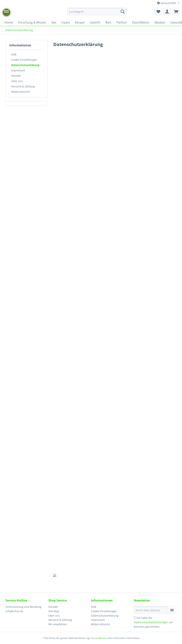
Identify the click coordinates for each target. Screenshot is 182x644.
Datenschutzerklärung (25, 65)
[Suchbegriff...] (97, 12)
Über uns (17, 81)
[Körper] (80, 22)
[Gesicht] (95, 22)
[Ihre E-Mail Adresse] (151, 610)
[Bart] (108, 22)
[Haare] (66, 22)
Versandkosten (99, 638)
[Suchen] (123, 12)
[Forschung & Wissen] (32, 22)
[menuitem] (97, 13)
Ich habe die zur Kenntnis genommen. (153, 622)
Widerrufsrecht (21, 92)
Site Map (54, 611)
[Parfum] (122, 22)
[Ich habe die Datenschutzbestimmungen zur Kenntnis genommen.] (135, 618)
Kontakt (16, 76)
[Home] (9, 22)
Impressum (18, 70)
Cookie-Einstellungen (24, 60)
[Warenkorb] (176, 12)
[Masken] (160, 22)
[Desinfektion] (141, 22)
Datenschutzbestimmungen (151, 622)
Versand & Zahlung (23, 86)
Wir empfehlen (58, 624)
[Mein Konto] (167, 12)
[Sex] (54, 22)
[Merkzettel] (158, 12)
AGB (14, 54)
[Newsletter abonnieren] (172, 610)
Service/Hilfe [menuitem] (167, 3)
